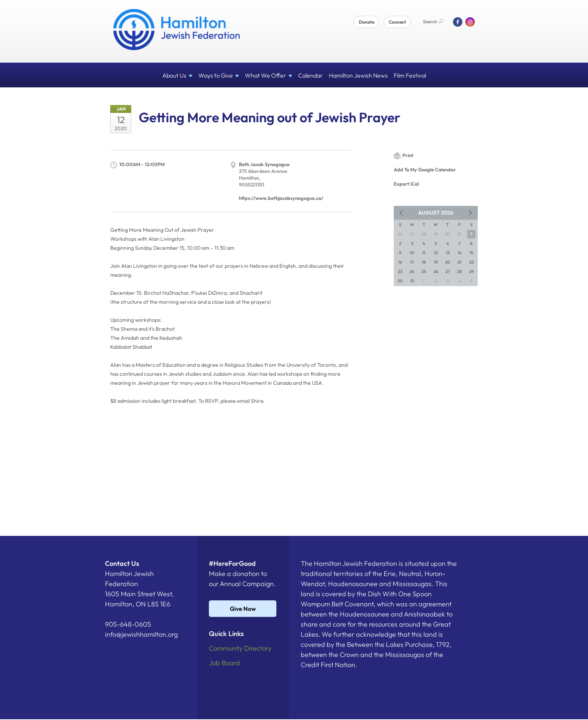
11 (424, 253)
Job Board (224, 663)
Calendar (310, 75)
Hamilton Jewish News (358, 75)
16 (400, 262)
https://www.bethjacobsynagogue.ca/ (281, 198)
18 (424, 262)
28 (459, 271)
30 (400, 281)
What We (268, 75)
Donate (367, 22)
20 (448, 262)
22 (471, 262)
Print (403, 156)
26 (436, 271)
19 (436, 262)
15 (471, 253)
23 (400, 271)
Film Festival (410, 75)
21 (459, 262)
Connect (397, 22)
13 (448, 253)
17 (412, 262)
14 (460, 253)
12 (436, 253)
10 (412, 253)
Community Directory (240, 648)
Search (433, 22)
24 (412, 271)
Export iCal (406, 184)
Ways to (219, 75)
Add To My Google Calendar (425, 169)
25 (424, 271)
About (177, 75)
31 (412, 281)
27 (448, 271)
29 (471, 271)
